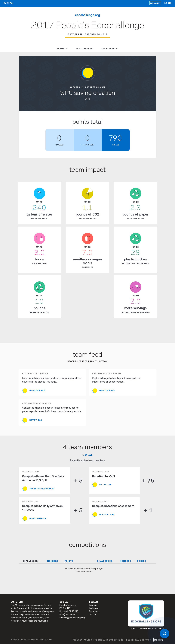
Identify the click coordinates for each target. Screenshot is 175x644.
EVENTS (8, 3)
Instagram (94, 608)
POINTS (69, 561)
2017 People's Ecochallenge (87, 26)
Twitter (93, 615)
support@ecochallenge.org (72, 618)
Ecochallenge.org (87, 15)
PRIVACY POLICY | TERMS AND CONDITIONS (98, 640)
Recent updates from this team (87, 361)
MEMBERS (53, 561)
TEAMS (61, 49)
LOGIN (168, 3)
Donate (155, 3)
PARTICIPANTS (84, 49)
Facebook (94, 611)
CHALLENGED (105, 561)
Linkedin (93, 605)
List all (87, 455)
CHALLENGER (30, 561)
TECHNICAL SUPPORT (139, 640)
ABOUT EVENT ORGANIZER (146, 629)
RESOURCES (108, 49)
